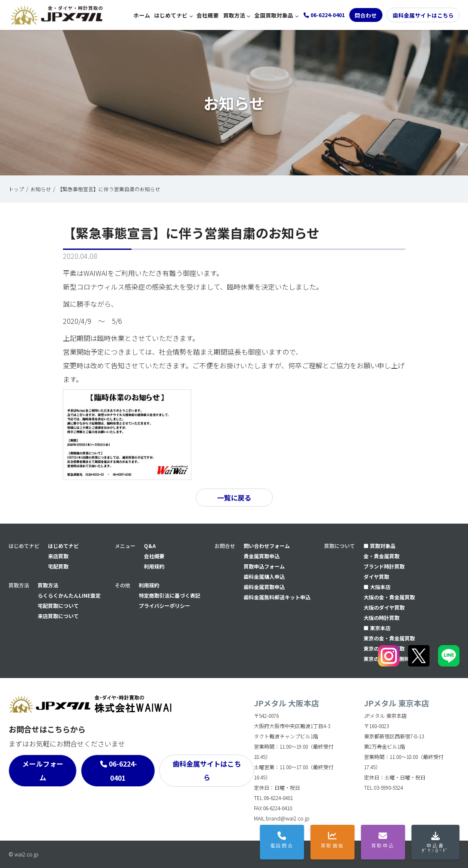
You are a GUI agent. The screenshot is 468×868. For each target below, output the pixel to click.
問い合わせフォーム (267, 546)
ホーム (142, 15)
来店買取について (58, 616)
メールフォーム (43, 770)
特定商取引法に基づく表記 (170, 595)
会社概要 (208, 15)
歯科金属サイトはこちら (423, 15)
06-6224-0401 (123, 771)
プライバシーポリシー (164, 606)
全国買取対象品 (274, 15)
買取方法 (234, 15)
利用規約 (154, 566)
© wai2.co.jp (24, 854)
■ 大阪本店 (377, 587)
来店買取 (58, 556)
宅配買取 (58, 566)
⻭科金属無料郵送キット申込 (277, 597)
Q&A (150, 546)
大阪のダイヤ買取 (384, 607)
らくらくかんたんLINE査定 (69, 595)
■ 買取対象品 (380, 546)
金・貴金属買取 (382, 556)
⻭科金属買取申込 (264, 587)
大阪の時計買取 (382, 618)
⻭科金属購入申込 (264, 576)
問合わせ (366, 15)
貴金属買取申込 (262, 556)
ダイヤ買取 (376, 576)
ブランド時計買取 (384, 566)
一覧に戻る (234, 498)
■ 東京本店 (377, 628)
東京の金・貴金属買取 (389, 638)
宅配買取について (58, 606)
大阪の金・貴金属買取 (389, 597)
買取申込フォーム (264, 566)
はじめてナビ (171, 15)
